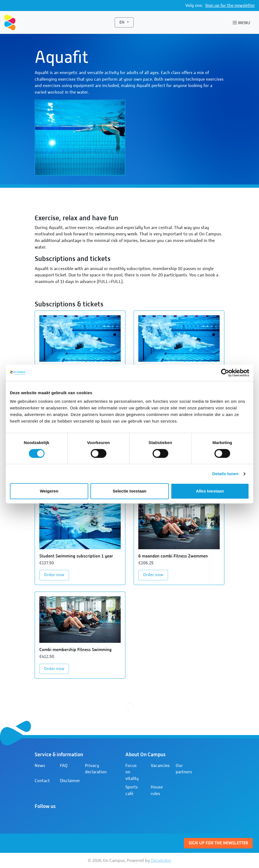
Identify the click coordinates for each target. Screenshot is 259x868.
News (40, 765)
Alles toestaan (210, 491)
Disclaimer (70, 781)
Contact (42, 781)
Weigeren (49, 491)
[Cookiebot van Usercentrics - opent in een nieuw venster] (225, 373)
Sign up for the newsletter (230, 5)
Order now (57, 574)
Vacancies (160, 765)
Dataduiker (161, 860)
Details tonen (225, 474)
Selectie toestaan (130, 491)
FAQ (64, 765)
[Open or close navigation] (243, 22)
